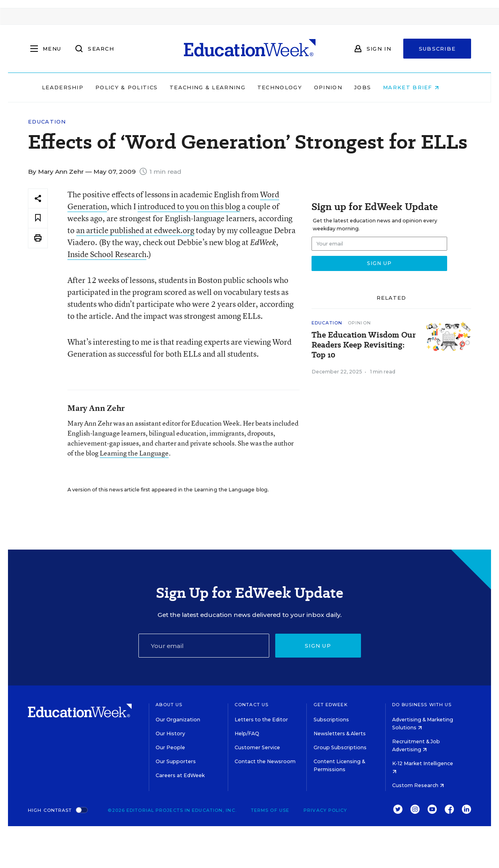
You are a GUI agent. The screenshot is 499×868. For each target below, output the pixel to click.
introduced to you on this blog (189, 206)
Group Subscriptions (340, 747)
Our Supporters (176, 761)
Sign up (318, 646)
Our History (170, 733)
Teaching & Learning (217, 87)
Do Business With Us (422, 705)
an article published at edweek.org (135, 230)
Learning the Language (134, 453)
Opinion (337, 87)
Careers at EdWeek (180, 775)
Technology (289, 87)
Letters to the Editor (261, 720)
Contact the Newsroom (265, 761)
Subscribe (437, 49)
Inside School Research (107, 254)
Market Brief (420, 87)
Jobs (372, 87)
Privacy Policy (325, 810)
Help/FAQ (247, 733)
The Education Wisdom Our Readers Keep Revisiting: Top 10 (364, 345)
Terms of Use (270, 810)
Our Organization (178, 720)
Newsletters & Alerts (340, 733)
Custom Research (418, 785)
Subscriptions (331, 720)
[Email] (204, 646)
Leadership (72, 87)
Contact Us (251, 705)
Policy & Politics (136, 87)
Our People (170, 747)
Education (47, 122)
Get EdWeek (331, 705)
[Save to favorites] (38, 218)
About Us (169, 705)
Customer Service (257, 747)
